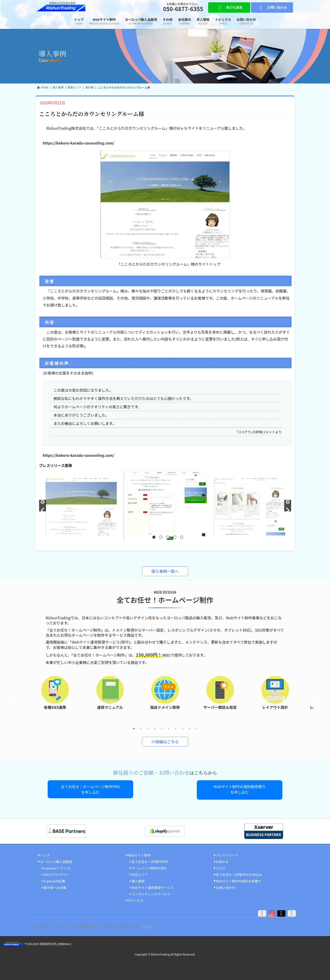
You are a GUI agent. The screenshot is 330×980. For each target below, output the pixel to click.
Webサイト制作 (139, 854)
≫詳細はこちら (165, 742)
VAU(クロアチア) (56, 873)
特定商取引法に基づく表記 (129, 925)
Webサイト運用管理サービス (153, 886)
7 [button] (176, 729)
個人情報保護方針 (89, 925)
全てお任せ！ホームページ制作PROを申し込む (91, 789)
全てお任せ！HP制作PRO (150, 860)
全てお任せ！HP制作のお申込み (239, 873)
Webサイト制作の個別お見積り (239, 880)
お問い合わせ (272, 8)
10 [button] (196, 729)
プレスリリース (227, 854)
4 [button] (175, 537)
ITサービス (136, 899)
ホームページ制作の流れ (149, 867)
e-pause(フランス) (57, 867)
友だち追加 (229, 8)
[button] (43, 506)
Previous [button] (12, 701)
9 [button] (189, 729)
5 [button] (182, 537)
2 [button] (161, 537)
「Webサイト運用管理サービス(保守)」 (101, 642)
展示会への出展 (55, 886)
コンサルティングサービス (151, 893)
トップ (45, 854)
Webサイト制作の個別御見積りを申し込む (240, 789)
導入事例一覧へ (165, 571)
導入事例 (138, 880)
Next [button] (318, 701)
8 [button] (182, 729)
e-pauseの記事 (55, 880)
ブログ (221, 867)
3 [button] (168, 537)
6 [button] (169, 729)
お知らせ (222, 860)
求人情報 (63, 925)
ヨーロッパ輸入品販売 (56, 860)
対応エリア (140, 873)
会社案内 (43, 925)
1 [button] (154, 537)
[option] (165, 506)
